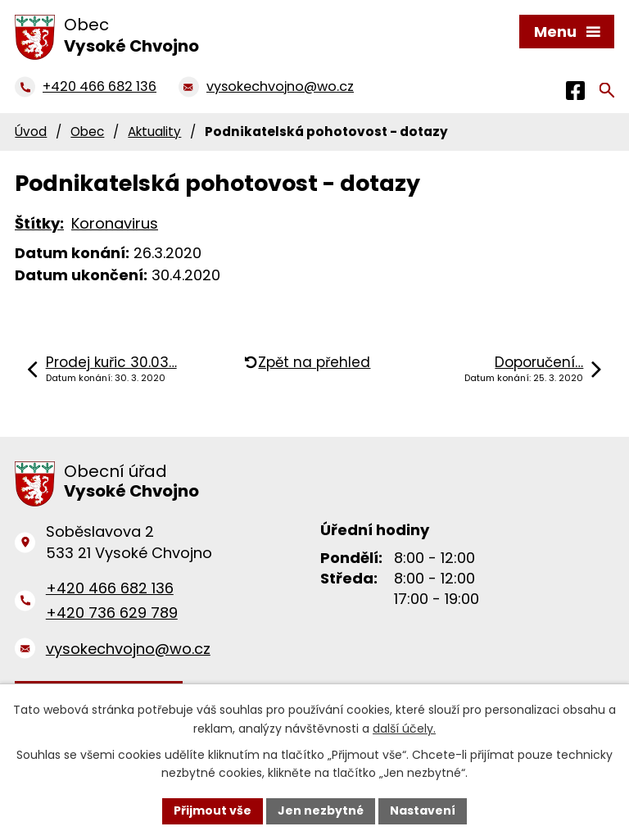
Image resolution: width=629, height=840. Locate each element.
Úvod (31, 132)
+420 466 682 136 (110, 588)
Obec (87, 132)
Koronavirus (115, 223)
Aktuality (154, 132)
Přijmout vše (213, 810)
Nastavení (423, 810)
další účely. (404, 729)
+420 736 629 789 (112, 613)
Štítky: (39, 223)
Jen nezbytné (321, 810)
